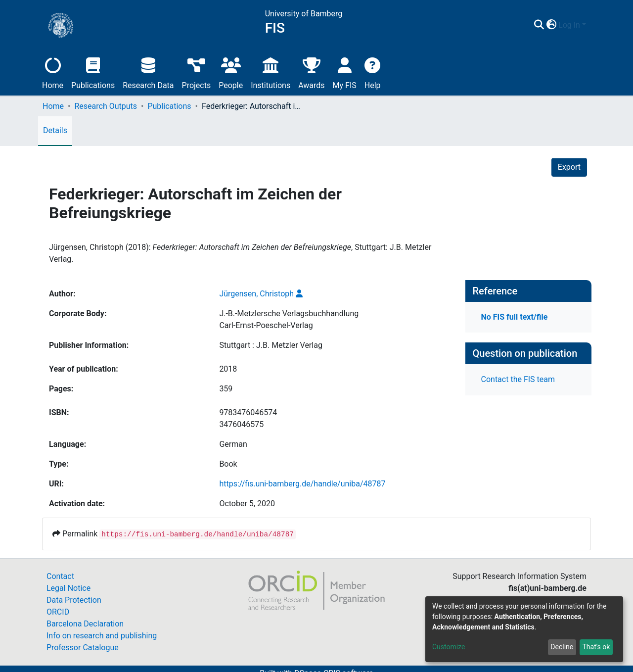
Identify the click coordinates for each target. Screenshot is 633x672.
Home (53, 72)
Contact (60, 576)
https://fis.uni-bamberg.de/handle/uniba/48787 (302, 484)
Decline (562, 647)
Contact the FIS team (518, 379)
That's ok (596, 647)
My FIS (345, 72)
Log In (569, 25)
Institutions (271, 72)
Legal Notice (68, 588)
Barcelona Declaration (85, 624)
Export (569, 167)
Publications (93, 72)
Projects (197, 72)
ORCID (58, 612)
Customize (449, 647)
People (231, 72)
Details (55, 130)
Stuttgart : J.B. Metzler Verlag (271, 345)
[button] (551, 25)
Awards (311, 72)
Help (373, 72)
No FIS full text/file (515, 317)
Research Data (148, 72)
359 (226, 389)
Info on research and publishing (102, 636)
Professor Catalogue (83, 648)
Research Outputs (106, 106)
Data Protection (74, 600)
